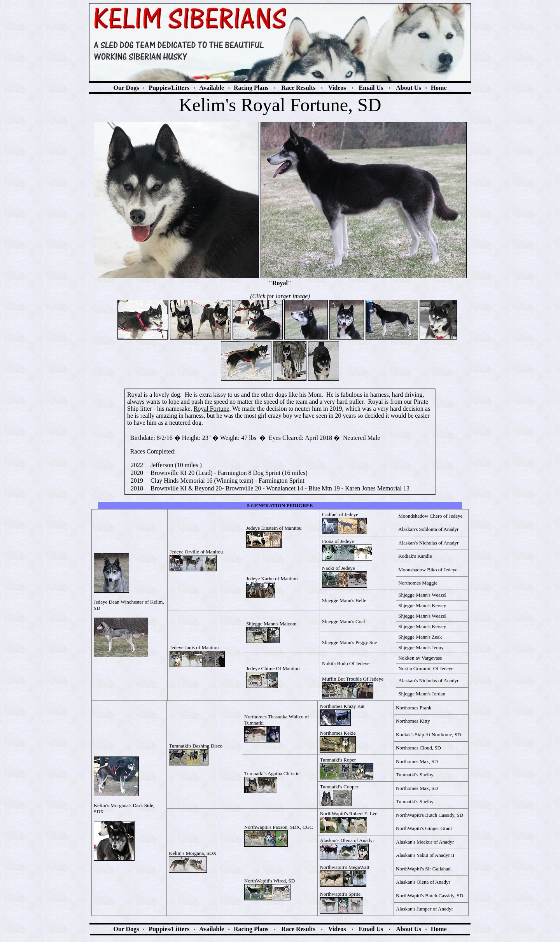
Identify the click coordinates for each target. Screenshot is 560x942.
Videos (337, 88)
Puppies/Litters (169, 88)
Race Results (298, 88)
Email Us (371, 88)
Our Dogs (126, 88)
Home (439, 88)
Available (212, 88)
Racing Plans (251, 88)
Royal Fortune (212, 409)
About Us (408, 88)
